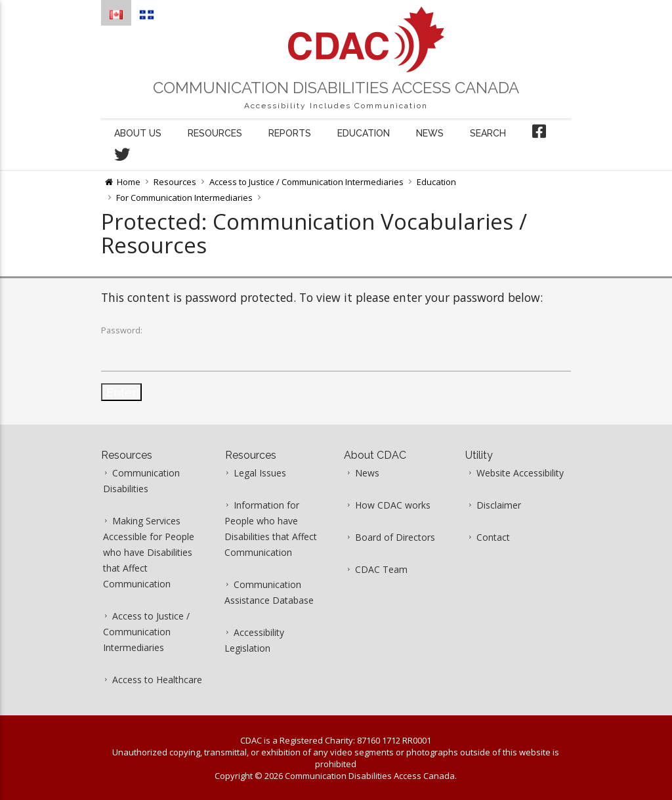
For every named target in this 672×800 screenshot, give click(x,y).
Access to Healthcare (157, 680)
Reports (290, 133)
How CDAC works (393, 505)
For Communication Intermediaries (184, 198)
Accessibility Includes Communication (336, 106)
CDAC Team (381, 569)
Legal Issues (260, 473)
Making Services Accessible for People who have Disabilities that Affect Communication (149, 552)
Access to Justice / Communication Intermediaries (306, 182)
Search (488, 133)
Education (364, 133)
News (430, 133)
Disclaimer (499, 505)
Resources (215, 133)
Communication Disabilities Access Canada (336, 88)
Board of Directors (395, 537)
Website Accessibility (520, 473)
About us (138, 133)
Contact (493, 537)
